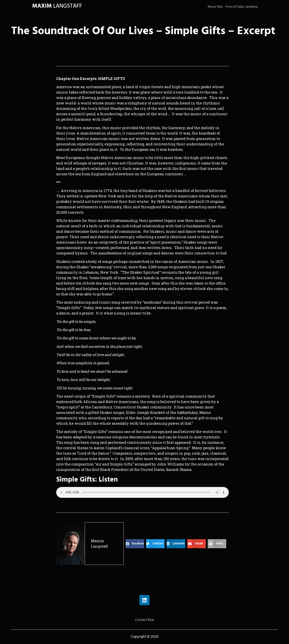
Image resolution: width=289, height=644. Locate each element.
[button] (135, 544)
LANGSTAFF (57, 6)
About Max (215, 7)
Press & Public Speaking (242, 7)
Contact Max (145, 620)
